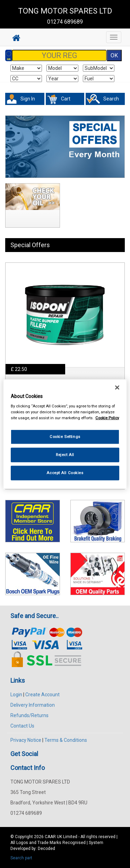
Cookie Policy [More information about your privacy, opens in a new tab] (107, 418)
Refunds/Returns (29, 715)
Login (16, 695)
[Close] (117, 387)
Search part (21, 858)
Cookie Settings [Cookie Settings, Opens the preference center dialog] (65, 437)
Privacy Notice (26, 740)
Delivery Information (33, 705)
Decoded (46, 849)
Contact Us (22, 726)
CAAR (50, 837)
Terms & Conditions (66, 740)
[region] (65, 434)
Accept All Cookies (65, 473)
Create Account (42, 695)
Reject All (65, 455)
